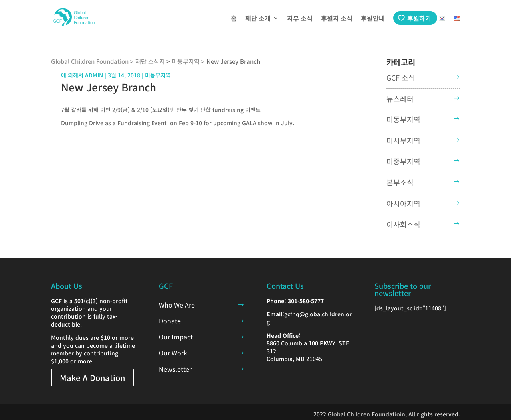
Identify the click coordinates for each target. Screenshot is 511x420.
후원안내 (373, 19)
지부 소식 (300, 19)
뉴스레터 (400, 99)
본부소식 (400, 182)
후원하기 (419, 18)
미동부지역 (403, 119)
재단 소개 (258, 19)
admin (94, 75)
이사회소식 (403, 224)
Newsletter (175, 369)
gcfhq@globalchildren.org (309, 318)
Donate (170, 321)
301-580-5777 (306, 301)
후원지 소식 (337, 19)
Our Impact (176, 337)
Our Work (173, 353)
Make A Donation (92, 378)
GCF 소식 (401, 77)
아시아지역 (403, 203)
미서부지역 (403, 140)
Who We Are (177, 305)
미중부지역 (403, 161)
